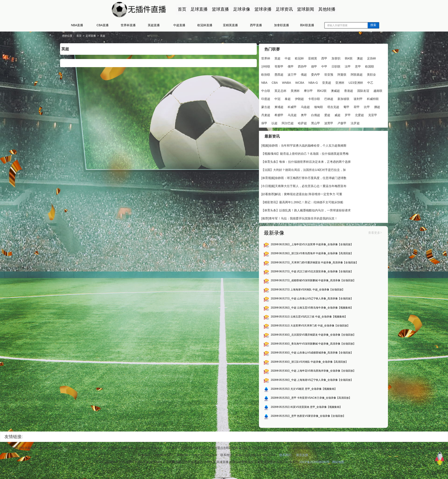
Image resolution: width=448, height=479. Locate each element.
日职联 (346, 66)
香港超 (276, 98)
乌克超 (262, 123)
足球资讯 (284, 9)
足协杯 (262, 66)
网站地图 (338, 473)
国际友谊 (290, 98)
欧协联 (286, 74)
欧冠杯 (296, 58)
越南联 (305, 98)
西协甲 (312, 66)
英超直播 (154, 25)
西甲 (321, 58)
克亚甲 (343, 123)
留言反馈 (302, 466)
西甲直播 (256, 25)
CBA (301, 82)
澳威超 (262, 98)
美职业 (279, 82)
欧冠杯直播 (205, 25)
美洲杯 (334, 90)
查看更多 (358, 241)
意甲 (261, 74)
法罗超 (331, 131)
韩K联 (345, 58)
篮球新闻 (305, 9)
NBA (290, 82)
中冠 (330, 98)
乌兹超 (262, 115)
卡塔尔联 (264, 107)
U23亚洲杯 (278, 90)
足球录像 (241, 9)
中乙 (293, 90)
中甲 (334, 66)
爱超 (297, 123)
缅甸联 (276, 115)
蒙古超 (337, 107)
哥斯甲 (289, 66)
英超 (120, 36)
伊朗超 (352, 98)
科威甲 (364, 107)
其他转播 (326, 9)
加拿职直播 (281, 25)
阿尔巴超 (264, 131)
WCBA (326, 82)
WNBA (313, 82)
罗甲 (318, 123)
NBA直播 (77, 25)
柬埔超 (350, 107)
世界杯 (262, 58)
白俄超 (286, 123)
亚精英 (309, 58)
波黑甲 (305, 131)
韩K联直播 (307, 25)
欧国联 (273, 74)
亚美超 (353, 82)
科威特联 (323, 107)
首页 (181, 9)
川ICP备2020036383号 (314, 473)
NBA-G (339, 82)
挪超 (334, 115)
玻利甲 (308, 107)
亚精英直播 (230, 25)
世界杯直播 (128, 25)
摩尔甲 (347, 90)
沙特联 (276, 66)
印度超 (318, 98)
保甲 (355, 123)
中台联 (304, 90)
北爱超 (330, 123)
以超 (365, 123)
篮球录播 (262, 9)
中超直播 (179, 25)
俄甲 (300, 66)
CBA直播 (103, 25)
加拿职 (333, 58)
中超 (284, 58)
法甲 (358, 66)
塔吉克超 (290, 115)
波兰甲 (312, 74)
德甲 (324, 66)
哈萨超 (279, 131)
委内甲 (336, 74)
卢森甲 (318, 131)
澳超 (356, 58)
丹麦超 (346, 115)
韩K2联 (361, 90)
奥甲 (274, 123)
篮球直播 (220, 9)
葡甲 (303, 115)
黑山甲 (292, 131)
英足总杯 (319, 90)
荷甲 (314, 115)
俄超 (324, 74)
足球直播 (198, 9)
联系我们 (285, 466)
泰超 (340, 98)
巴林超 (279, 107)
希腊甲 (359, 115)
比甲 (324, 115)
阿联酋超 (264, 82)
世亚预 (349, 74)
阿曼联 (362, 74)
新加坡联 (293, 107)
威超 (308, 123)
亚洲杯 (262, 90)
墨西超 (299, 74)
